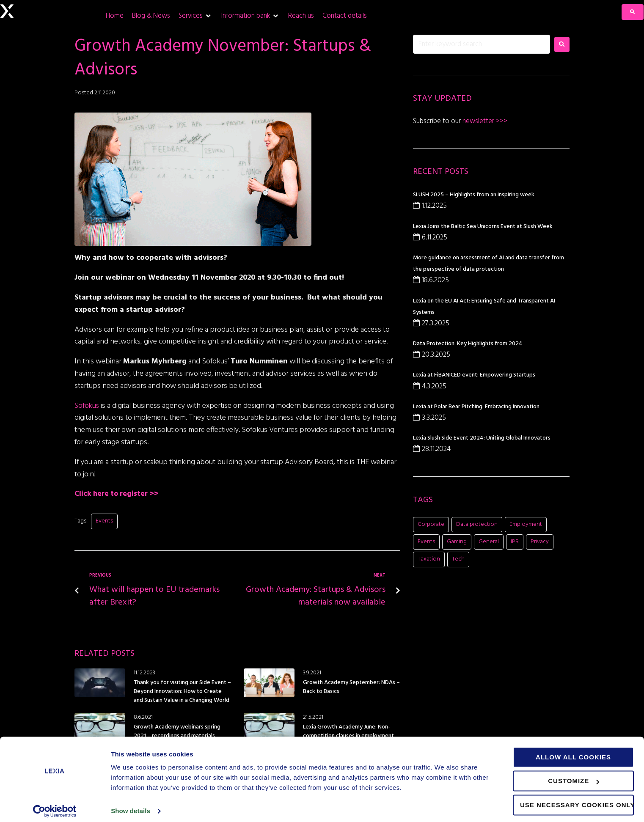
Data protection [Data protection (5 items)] (477, 524)
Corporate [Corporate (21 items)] (431, 524)
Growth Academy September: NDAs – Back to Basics (351, 687)
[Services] (195, 16)
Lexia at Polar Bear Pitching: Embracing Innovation (476, 407)
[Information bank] (250, 16)
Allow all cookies (573, 752)
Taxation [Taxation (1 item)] (429, 559)
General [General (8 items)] (489, 542)
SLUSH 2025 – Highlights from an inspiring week (474, 195)
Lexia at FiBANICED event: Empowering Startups (474, 375)
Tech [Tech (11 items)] (458, 559)
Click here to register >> (118, 494)
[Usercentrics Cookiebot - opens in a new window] (55, 806)
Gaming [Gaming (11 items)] (457, 542)
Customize (574, 775)
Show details (131, 805)
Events (104, 521)
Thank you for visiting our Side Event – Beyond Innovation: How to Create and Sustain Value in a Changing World (182, 691)
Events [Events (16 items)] (426, 542)
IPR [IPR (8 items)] (515, 542)
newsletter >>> (484, 121)
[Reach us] (301, 16)
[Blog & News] (151, 16)
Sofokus (88, 406)
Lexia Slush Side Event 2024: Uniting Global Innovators (482, 438)
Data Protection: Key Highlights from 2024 (468, 344)
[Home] (115, 16)
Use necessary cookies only (577, 799)
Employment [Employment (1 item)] (526, 524)
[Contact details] (345, 16)
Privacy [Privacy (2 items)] (540, 542)
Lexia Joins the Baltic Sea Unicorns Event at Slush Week (483, 227)
